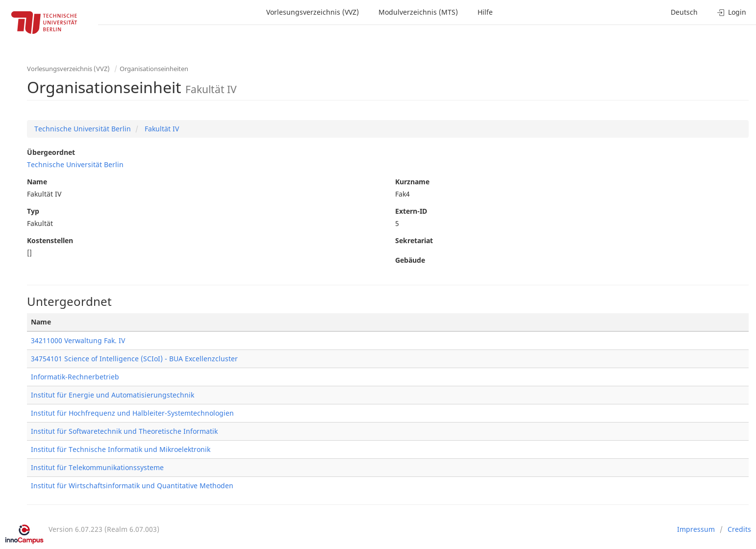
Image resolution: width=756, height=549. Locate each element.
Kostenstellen (50, 240)
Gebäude (410, 260)
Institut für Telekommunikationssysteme (97, 467)
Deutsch (684, 12)
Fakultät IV (161, 129)
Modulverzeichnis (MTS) (418, 12)
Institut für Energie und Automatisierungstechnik (113, 395)
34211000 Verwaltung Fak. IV (78, 340)
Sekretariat (414, 240)
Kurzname (412, 182)
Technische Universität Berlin (83, 129)
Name (37, 182)
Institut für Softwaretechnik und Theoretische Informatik (124, 431)
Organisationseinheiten (154, 69)
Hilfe (485, 12)
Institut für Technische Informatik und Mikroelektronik (121, 449)
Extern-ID (411, 211)
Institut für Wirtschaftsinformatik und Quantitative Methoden (132, 486)
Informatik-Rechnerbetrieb (75, 377)
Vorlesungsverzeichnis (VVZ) (313, 12)
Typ (33, 211)
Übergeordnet (51, 152)
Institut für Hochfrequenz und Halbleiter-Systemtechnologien (132, 413)
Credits (739, 529)
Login (732, 12)
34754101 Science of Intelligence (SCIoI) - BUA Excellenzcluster (134, 359)
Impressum (696, 529)
